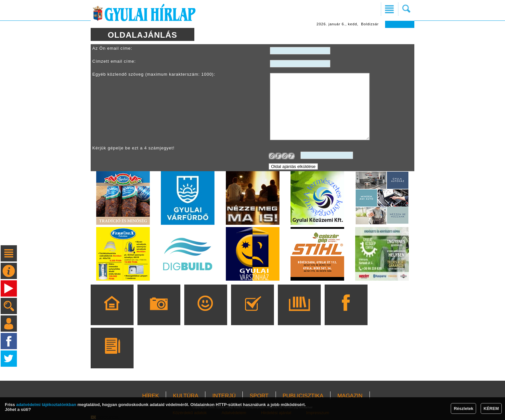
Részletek (463, 408)
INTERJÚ (224, 396)
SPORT (259, 396)
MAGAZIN (350, 396)
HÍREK (150, 396)
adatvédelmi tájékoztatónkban (46, 405)
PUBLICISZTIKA (303, 396)
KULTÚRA (186, 396)
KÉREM (491, 408)
